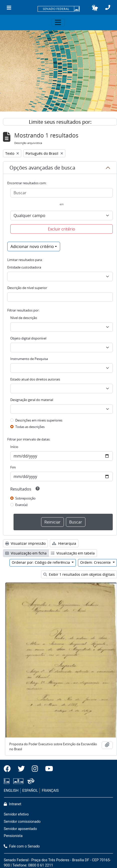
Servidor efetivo (16, 814)
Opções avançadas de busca (42, 168)
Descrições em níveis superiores (39, 420)
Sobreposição (25, 498)
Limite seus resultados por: (60, 122)
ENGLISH (11, 791)
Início (14, 447)
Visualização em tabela (73, 553)
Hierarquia (64, 543)
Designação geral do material (32, 400)
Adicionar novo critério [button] (32, 246)
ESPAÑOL (30, 791)
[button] (95, 8)
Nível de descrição (24, 318)
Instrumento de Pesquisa (29, 359)
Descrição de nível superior (27, 288)
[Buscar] (62, 193)
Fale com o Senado (22, 846)
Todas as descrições (30, 427)
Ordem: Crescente (96, 562)
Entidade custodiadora (24, 267)
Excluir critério (62, 229)
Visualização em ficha (26, 553)
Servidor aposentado (20, 829)
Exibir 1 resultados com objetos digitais (79, 574)
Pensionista (13, 836)
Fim (13, 467)
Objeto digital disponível (28, 338)
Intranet (13, 804)
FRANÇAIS (50, 791)
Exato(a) (21, 505)
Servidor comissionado (22, 822)
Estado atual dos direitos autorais (35, 379)
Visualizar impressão (25, 543)
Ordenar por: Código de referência (41, 562)
